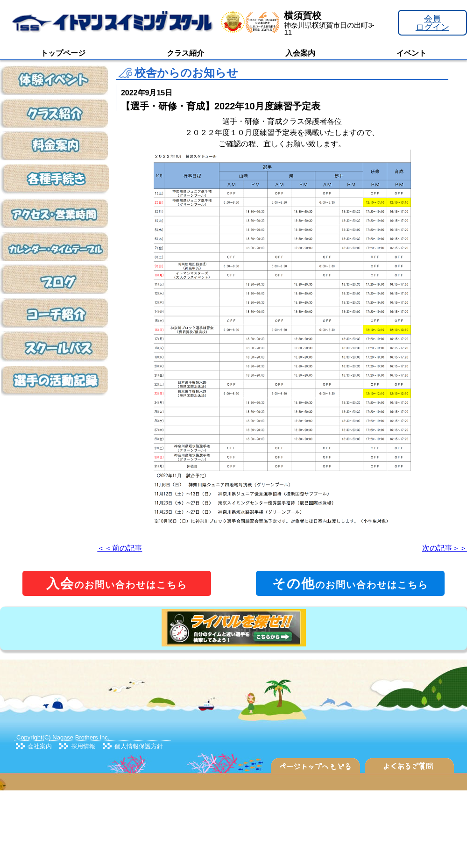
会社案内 (40, 746)
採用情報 (83, 746)
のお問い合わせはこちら (117, 584)
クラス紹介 (185, 53)
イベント (411, 53)
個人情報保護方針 (139, 746)
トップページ (63, 53)
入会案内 (300, 53)
